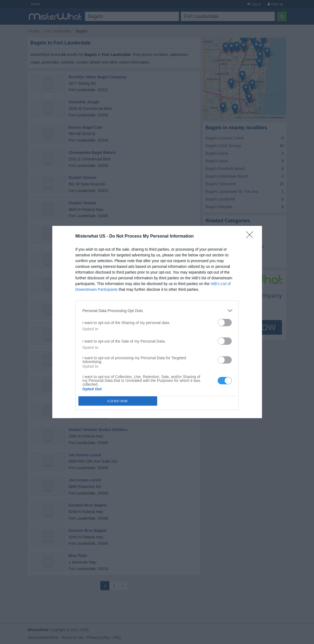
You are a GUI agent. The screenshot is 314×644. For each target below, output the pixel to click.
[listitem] (157, 311)
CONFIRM (118, 401)
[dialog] (157, 322)
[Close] (251, 236)
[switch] (225, 323)
